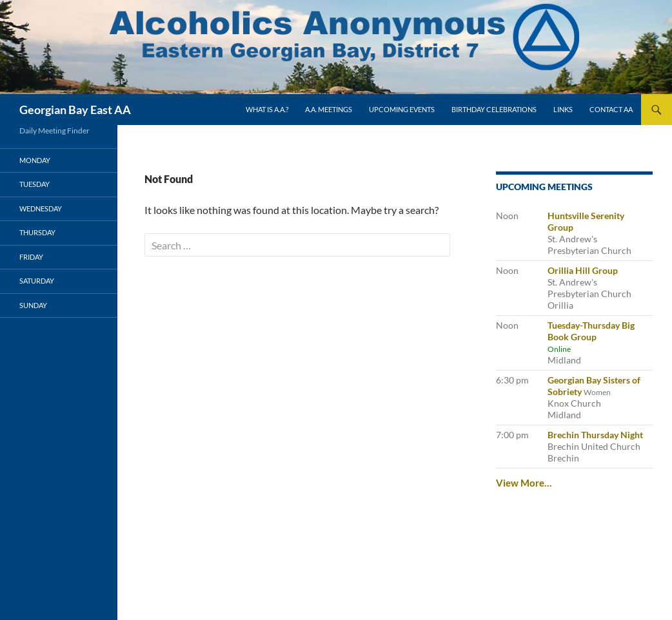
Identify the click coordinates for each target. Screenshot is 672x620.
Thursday (37, 232)
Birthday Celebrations (494, 109)
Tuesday (35, 184)
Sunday (33, 305)
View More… (524, 483)
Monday (35, 160)
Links (563, 109)
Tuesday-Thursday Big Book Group (591, 331)
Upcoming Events (402, 109)
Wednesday (41, 208)
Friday (31, 257)
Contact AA (611, 109)
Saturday (37, 281)
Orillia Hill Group (583, 270)
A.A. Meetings (329, 109)
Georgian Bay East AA (75, 110)
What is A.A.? (267, 109)
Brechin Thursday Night (595, 435)
